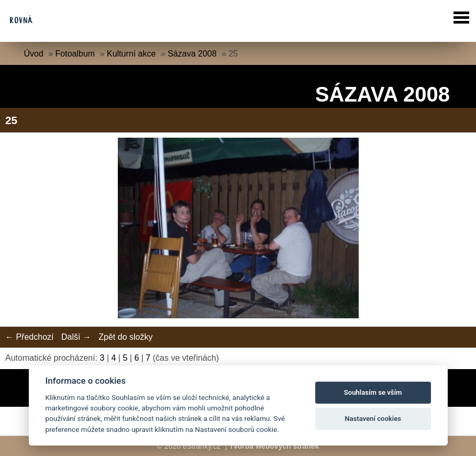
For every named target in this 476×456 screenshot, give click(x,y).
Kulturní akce (131, 54)
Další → (76, 337)
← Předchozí (29, 337)
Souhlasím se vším (373, 392)
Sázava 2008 (192, 54)
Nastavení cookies (373, 419)
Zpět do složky (125, 337)
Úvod (33, 54)
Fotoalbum (75, 54)
